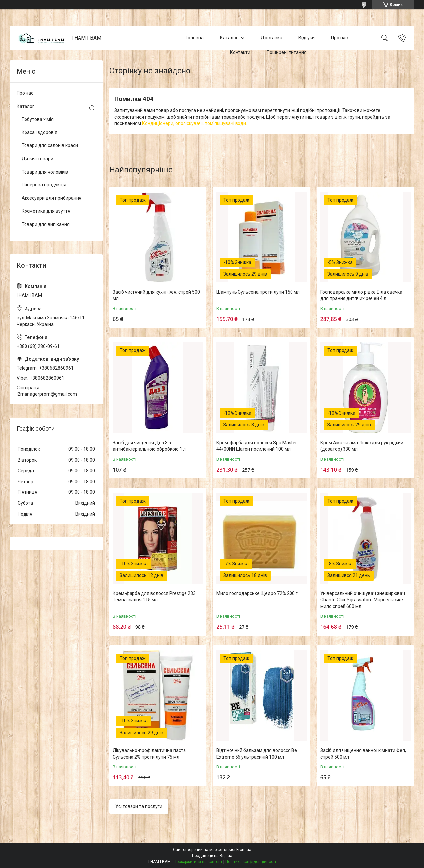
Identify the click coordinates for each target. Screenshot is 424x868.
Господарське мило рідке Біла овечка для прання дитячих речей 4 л (361, 295)
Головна (195, 38)
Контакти (240, 52)
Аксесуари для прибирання (52, 198)
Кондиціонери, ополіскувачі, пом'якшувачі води (194, 123)
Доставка (271, 38)
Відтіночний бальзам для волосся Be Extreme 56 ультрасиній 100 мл (257, 754)
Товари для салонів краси (50, 145)
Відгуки (307, 38)
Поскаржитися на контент (198, 862)
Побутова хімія (38, 119)
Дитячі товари (37, 159)
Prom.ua (244, 850)
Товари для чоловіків (45, 172)
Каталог (229, 38)
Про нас (339, 38)
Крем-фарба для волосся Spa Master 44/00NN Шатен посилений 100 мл (257, 446)
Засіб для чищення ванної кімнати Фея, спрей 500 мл (363, 754)
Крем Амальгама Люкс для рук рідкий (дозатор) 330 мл (362, 446)
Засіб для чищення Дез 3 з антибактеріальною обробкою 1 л (149, 446)
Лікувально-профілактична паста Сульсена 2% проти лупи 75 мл (149, 754)
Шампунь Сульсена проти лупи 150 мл (258, 292)
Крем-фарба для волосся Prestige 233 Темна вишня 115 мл (154, 597)
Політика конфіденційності (251, 862)
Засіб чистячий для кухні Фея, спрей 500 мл (156, 295)
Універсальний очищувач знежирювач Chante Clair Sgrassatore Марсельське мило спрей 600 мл (363, 600)
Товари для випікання (46, 224)
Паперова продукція (44, 185)
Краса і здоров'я (39, 132)
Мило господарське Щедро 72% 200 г (257, 593)
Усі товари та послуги (139, 806)
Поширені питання (287, 52)
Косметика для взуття (46, 211)
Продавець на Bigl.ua (212, 856)
